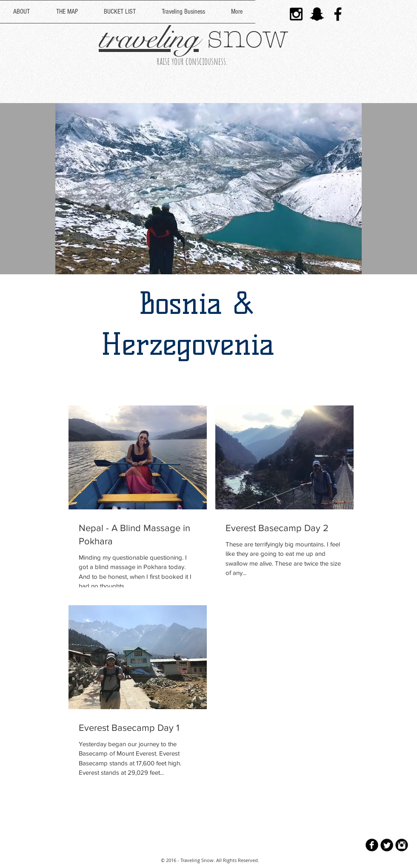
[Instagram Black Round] (402, 845)
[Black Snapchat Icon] (317, 14)
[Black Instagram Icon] (296, 14)
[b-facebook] (372, 845)
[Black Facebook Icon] (338, 14)
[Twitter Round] (387, 845)
